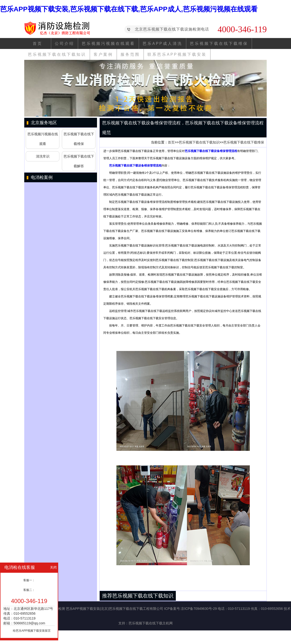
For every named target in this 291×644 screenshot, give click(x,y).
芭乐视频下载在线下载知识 (57, 54)
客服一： (29, 580)
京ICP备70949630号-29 (199, 609)
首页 (38, 44)
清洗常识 (43, 156)
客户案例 (103, 54)
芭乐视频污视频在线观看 (108, 44)
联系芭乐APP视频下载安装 (177, 54)
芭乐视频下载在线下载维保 (219, 44)
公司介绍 (65, 44)
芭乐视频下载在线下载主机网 (151, 623)
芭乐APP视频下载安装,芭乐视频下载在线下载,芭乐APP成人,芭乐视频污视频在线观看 (129, 9)
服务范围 (130, 54)
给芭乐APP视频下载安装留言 (32, 631)
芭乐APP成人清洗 (162, 44)
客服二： (29, 590)
